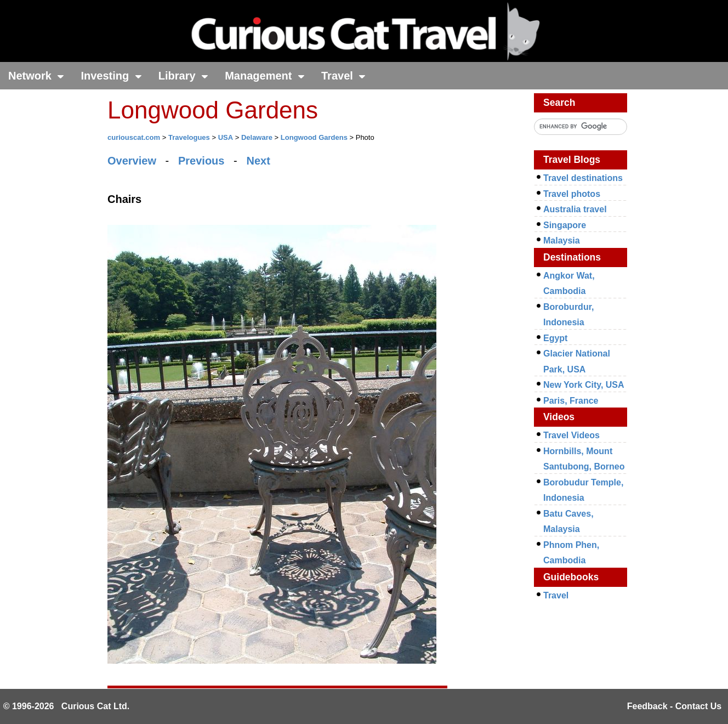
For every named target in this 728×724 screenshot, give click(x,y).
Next (258, 161)
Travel (343, 76)
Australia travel (575, 209)
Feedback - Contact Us (674, 706)
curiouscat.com (134, 137)
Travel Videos (571, 435)
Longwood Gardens (314, 137)
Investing (111, 76)
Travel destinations (583, 178)
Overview (132, 161)
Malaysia (562, 241)
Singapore (565, 225)
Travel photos (572, 194)
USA (226, 137)
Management (265, 76)
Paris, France (571, 401)
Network (36, 76)
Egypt (555, 338)
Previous (201, 161)
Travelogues (189, 137)
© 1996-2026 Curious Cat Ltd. (67, 706)
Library (183, 76)
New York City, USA (584, 385)
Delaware (257, 137)
